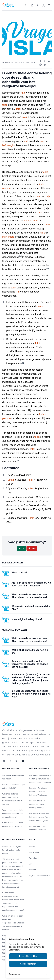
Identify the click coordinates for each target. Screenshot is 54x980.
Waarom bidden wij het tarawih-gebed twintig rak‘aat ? (12, 850)
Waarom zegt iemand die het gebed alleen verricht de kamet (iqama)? (12, 814)
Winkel (32, 846)
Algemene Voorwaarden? (40, 875)
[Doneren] (44, 5)
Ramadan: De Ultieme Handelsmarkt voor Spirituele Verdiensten (38, 792)
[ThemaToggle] (38, 5)
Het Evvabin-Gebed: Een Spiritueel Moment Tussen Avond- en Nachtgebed (40, 817)
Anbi (31, 864)
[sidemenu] (49, 5)
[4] (23, 363)
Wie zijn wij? (34, 858)
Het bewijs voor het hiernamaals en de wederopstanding (37, 804)
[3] (48, 268)
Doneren (33, 870)
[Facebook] (4, 761)
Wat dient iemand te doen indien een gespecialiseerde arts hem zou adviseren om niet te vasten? (13, 923)
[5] (18, 460)
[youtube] (23, 761)
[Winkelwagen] (32, 5)
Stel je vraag (34, 852)
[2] (20, 256)
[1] (45, 104)
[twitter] (16, 761)
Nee (32, 548)
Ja (21, 548)
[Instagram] (10, 761)
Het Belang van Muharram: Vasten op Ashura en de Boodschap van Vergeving (40, 779)
